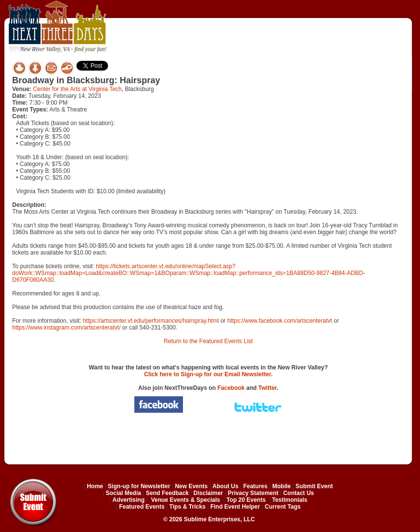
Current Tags (283, 507)
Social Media (123, 493)
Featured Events (142, 507)
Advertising (128, 500)
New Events (191, 486)
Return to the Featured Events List (209, 341)
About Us (226, 486)
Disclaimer (209, 493)
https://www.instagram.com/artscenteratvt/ (66, 328)
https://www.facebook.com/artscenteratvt (280, 321)
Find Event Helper (235, 507)
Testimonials (290, 500)
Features (256, 486)
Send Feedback (167, 493)
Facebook (231, 388)
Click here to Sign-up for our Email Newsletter (208, 374)
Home (95, 486)
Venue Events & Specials (185, 500)
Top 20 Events (246, 500)
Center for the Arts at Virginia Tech (77, 89)
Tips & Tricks (187, 507)
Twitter (268, 388)
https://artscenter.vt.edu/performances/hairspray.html (151, 321)
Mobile (282, 486)
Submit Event (314, 486)
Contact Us (299, 493)
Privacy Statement (253, 493)
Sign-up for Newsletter (139, 486)
